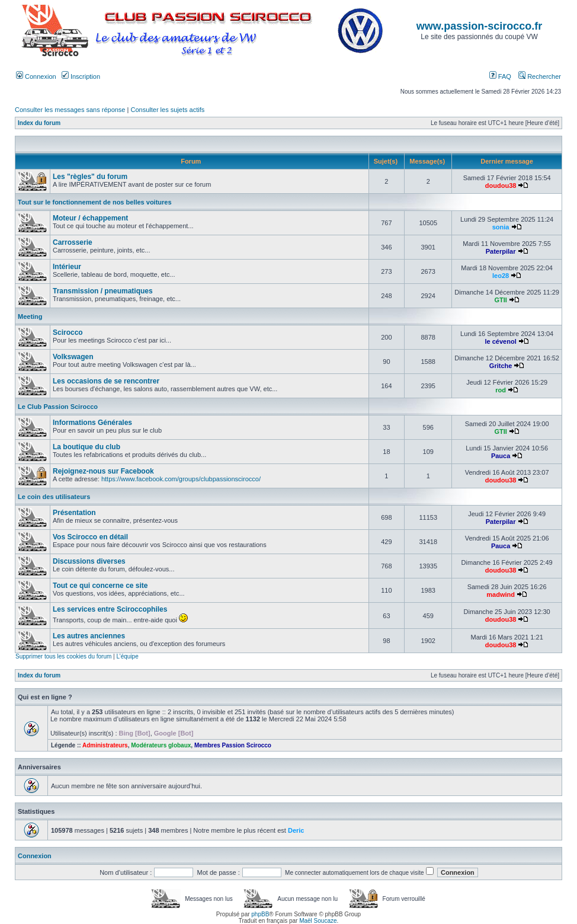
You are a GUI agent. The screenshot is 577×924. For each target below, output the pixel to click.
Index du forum (39, 123)
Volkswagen (73, 357)
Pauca (501, 456)
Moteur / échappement (90, 218)
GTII (500, 300)
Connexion (36, 76)
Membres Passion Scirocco (233, 745)
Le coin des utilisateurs (54, 497)
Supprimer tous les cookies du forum (63, 656)
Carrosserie (73, 242)
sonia (501, 227)
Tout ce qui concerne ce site (100, 586)
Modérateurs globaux (161, 745)
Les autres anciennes (89, 636)
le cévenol (501, 341)
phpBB (260, 914)
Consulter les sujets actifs (167, 110)
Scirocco (68, 332)
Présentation (74, 513)
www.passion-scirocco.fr (479, 26)
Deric (296, 830)
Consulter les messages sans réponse (70, 110)
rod (501, 390)
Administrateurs (105, 745)
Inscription (81, 76)
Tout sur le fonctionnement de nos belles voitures (95, 202)
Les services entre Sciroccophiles (110, 609)
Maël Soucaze (318, 921)
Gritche (501, 366)
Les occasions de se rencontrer (106, 381)
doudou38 (501, 186)
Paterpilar (501, 251)
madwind (501, 594)
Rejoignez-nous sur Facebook (103, 471)
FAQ (500, 76)
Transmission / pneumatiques (103, 291)
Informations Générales (92, 423)
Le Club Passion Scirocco (58, 407)
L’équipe (127, 656)
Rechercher (540, 76)
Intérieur (67, 267)
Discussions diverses (89, 561)
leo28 (501, 276)
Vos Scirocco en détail (90, 537)
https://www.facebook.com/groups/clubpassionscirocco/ (181, 479)
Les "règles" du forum (90, 177)
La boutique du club (86, 447)
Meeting (30, 316)
